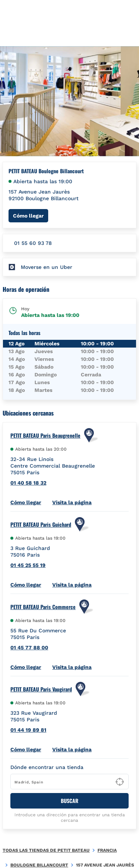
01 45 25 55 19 (28, 565)
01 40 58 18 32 (28, 483)
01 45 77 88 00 (29, 647)
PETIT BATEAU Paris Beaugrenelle (45, 435)
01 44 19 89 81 (28, 730)
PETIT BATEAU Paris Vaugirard (41, 689)
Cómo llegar (31, 216)
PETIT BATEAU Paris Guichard (41, 524)
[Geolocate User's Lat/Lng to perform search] (120, 782)
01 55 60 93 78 (33, 243)
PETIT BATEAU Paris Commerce (43, 607)
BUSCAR (69, 801)
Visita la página (72, 502)
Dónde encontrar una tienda (47, 767)
